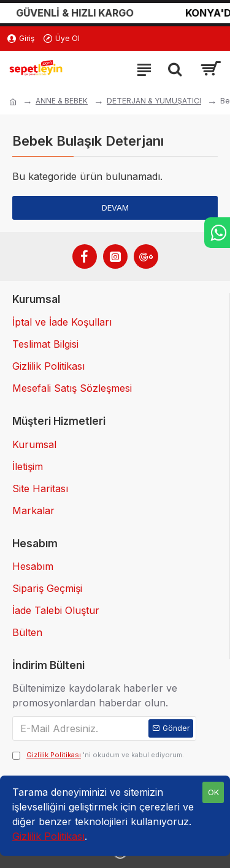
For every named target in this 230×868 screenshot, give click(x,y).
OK (213, 792)
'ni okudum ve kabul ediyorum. (98, 755)
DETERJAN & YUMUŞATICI (154, 101)
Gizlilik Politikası (48, 836)
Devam (115, 208)
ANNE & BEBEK (62, 101)
